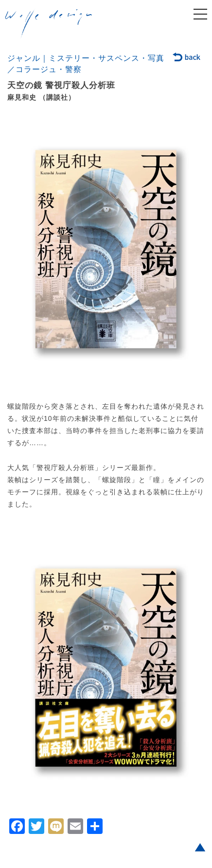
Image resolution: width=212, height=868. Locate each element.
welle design (49, 24)
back (187, 58)
